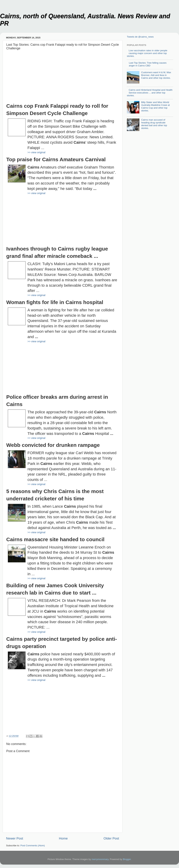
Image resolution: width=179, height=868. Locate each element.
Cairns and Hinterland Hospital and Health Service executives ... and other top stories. (150, 93)
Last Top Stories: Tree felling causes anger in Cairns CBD (148, 64)
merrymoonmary (100, 859)
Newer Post (15, 838)
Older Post (111, 838)
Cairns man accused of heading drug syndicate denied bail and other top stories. (154, 124)
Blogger (127, 859)
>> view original (36, 152)
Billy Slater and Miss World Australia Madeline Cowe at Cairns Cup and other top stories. (155, 107)
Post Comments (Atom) (33, 846)
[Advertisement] (63, 78)
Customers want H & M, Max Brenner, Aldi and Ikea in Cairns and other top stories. (156, 75)
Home (63, 838)
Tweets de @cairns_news (140, 37)
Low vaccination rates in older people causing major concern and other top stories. (147, 53)
